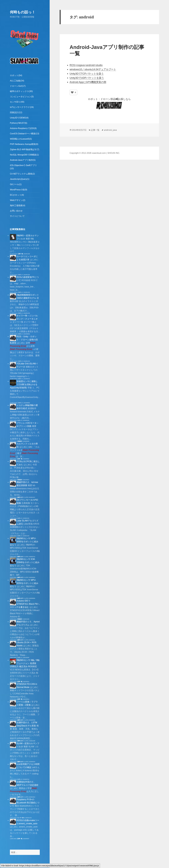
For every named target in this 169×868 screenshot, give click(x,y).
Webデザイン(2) (18, 200)
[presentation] (21, 349)
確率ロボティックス (23, 497)
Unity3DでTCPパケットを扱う (87, 74)
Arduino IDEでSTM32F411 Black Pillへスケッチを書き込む (25, 604)
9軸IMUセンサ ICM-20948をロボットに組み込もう (25, 562)
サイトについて (17, 216)
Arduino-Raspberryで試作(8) (23, 128)
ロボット (20, 275)
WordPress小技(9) (18, 190)
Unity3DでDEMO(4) (19, 118)
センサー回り (21, 818)
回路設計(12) (16, 112)
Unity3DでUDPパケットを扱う (87, 78)
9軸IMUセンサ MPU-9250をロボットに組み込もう (24, 583)
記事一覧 (20, 254)
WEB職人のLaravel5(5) (21, 139)
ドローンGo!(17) (18, 86)
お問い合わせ (16, 211)
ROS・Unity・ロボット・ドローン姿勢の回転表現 (24, 340)
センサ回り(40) (17, 102)
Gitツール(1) (16, 184)
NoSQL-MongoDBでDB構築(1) (24, 155)
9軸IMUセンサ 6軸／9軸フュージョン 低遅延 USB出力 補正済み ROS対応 (25, 663)
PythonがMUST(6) (19, 123)
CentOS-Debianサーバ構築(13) (24, 134)
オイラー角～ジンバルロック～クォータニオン (24, 319)
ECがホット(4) (17, 195)
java (115, 130)
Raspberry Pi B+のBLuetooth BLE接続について (25, 803)
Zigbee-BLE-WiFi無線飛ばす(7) (24, 149)
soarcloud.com (99, 153)
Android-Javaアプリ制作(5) (23, 160)
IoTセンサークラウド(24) (22, 107)
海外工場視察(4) (18, 205)
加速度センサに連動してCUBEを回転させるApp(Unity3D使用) (24, 384)
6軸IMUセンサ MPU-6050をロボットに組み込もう (24, 542)
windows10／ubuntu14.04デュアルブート (93, 69)
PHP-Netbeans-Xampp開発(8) (24, 144)
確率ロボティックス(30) (21, 91)
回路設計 (20, 441)
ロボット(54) (16, 75)
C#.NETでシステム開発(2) (22, 174)
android (108, 130)
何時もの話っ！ (23, 12)
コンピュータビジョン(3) (22, 97)
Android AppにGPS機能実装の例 (88, 82)
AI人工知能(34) (17, 81)
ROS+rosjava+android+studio (86, 65)
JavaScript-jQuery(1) (20, 179)
